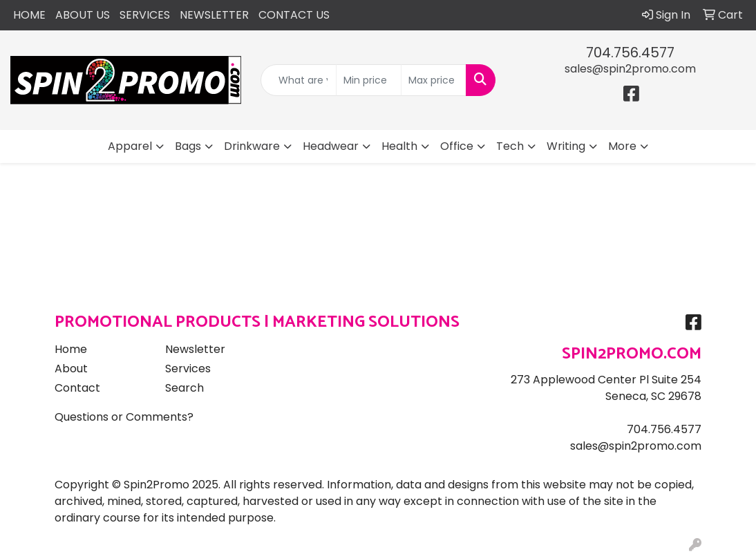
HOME (29, 15)
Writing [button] (566, 146)
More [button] (622, 146)
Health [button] (399, 146)
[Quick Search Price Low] (369, 80)
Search (185, 388)
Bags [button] (188, 146)
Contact (77, 388)
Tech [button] (510, 146)
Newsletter (195, 349)
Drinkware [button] (252, 146)
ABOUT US (83, 15)
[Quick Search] (299, 80)
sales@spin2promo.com (630, 69)
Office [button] (457, 146)
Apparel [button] (130, 146)
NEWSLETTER (214, 15)
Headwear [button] (331, 146)
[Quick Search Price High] (434, 80)
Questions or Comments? (124, 417)
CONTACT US (294, 15)
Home (71, 349)
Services (188, 369)
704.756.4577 (630, 52)
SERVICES (145, 15)
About (71, 369)
